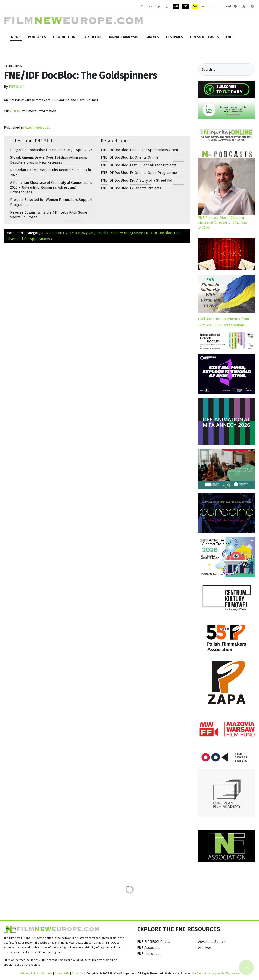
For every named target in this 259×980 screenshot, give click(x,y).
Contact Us (62, 973)
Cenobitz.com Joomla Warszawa (218, 973)
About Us (78, 973)
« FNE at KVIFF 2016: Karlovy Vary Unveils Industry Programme (92, 233)
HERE (17, 111)
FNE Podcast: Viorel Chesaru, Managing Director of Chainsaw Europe (223, 223)
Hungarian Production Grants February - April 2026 (51, 150)
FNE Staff (16, 87)
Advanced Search (212, 942)
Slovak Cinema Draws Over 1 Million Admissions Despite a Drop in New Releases (49, 160)
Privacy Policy (30, 973)
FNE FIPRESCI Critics (154, 942)
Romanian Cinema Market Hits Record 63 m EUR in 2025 (50, 172)
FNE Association (150, 948)
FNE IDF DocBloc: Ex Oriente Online (130, 158)
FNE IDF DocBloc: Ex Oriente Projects (131, 188)
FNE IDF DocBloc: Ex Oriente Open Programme (139, 173)
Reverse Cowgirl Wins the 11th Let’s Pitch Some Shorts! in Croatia (49, 215)
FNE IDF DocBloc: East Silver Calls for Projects (139, 165)
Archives (205, 948)
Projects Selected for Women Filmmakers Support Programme (51, 202)
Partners (47, 973)
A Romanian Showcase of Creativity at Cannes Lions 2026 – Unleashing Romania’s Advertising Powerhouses (51, 187)
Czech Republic (38, 128)
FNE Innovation (149, 954)
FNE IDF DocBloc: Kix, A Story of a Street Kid (137, 181)
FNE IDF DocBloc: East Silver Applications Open (139, 150)
